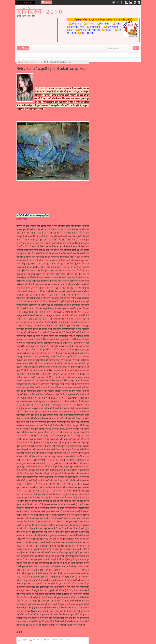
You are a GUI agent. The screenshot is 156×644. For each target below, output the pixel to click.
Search (136, 48)
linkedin (131, 2)
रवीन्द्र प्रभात (36, 640)
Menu (48, 2)
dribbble (135, 2)
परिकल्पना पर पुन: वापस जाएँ (28, 635)
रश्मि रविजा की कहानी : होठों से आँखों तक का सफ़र (52, 69)
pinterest (139, 2)
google (122, 2)
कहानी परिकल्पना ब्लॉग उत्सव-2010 (58, 640)
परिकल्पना (89, 24)
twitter (113, 2)
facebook (118, 2)
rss (126, 2)
